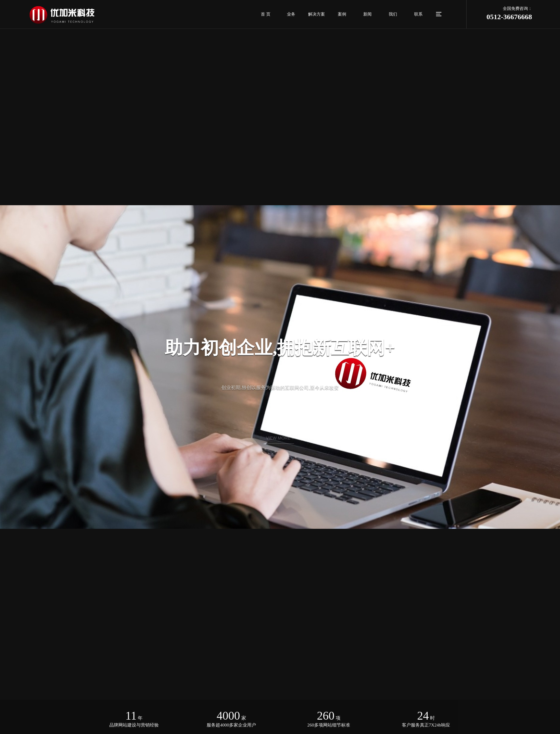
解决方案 (317, 14)
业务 (291, 14)
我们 (393, 14)
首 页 (266, 14)
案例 (342, 14)
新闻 (367, 14)
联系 (418, 14)
